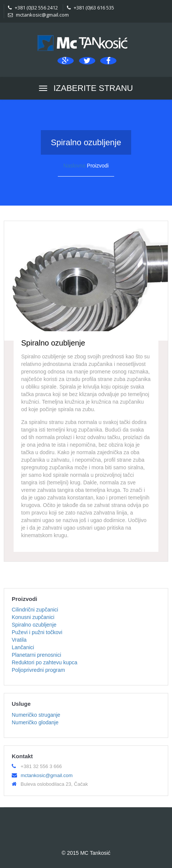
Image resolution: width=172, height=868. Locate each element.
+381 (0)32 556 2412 (33, 8)
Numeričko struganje (36, 715)
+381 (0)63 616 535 (91, 8)
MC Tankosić (95, 853)
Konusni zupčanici (33, 617)
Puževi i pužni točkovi (37, 632)
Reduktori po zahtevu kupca (45, 662)
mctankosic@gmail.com (38, 15)
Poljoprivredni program (38, 670)
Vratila (19, 640)
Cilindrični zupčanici (35, 610)
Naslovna (74, 166)
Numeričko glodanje (35, 722)
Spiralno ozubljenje (34, 625)
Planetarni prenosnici (36, 655)
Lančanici (23, 647)
